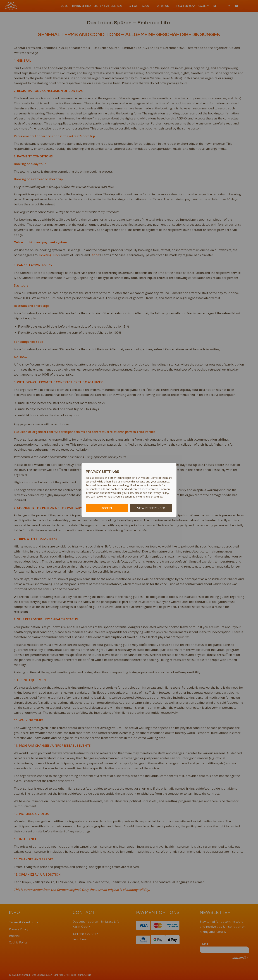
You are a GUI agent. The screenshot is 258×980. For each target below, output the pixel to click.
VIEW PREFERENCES (151, 508)
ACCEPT (107, 508)
